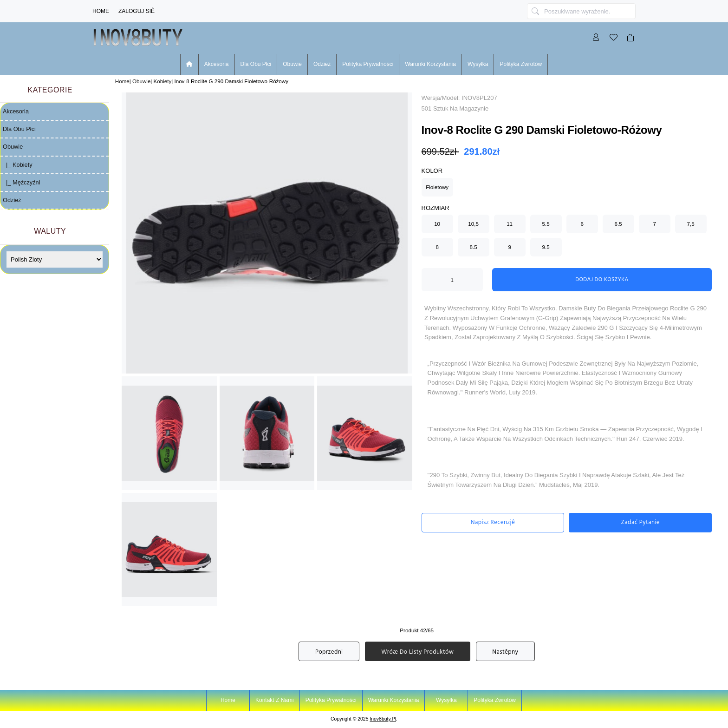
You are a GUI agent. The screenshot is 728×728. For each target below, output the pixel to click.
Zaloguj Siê (136, 11)
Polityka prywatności (368, 64)
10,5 (473, 224)
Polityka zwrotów (521, 64)
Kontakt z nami (275, 700)
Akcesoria (217, 64)
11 (510, 224)
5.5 (546, 224)
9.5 (546, 247)
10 (437, 224)
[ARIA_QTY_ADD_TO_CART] (452, 280)
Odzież (322, 64)
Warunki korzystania (430, 64)
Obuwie (141, 81)
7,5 (691, 224)
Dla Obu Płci (256, 64)
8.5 (474, 247)
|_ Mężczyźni (22, 182)
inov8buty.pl (383, 719)
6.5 (618, 224)
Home (101, 11)
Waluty (50, 231)
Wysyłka (478, 64)
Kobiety (163, 81)
